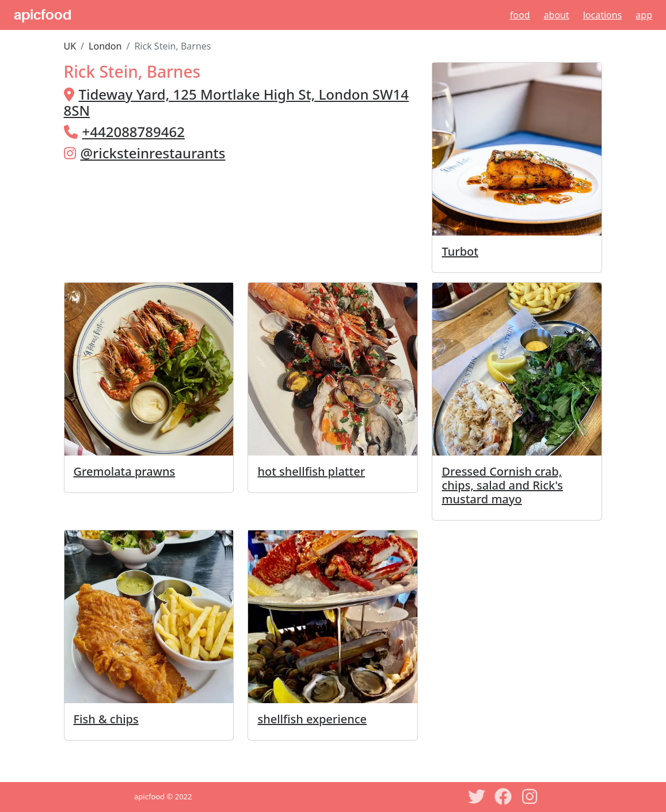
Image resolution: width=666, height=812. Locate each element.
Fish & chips (106, 719)
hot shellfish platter (311, 471)
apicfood (43, 15)
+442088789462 (134, 132)
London (105, 46)
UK (70, 46)
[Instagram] (530, 796)
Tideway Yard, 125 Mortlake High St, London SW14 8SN (237, 103)
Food (520, 15)
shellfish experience (312, 719)
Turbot (460, 251)
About (557, 15)
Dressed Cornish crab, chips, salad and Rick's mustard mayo (502, 485)
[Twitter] (477, 796)
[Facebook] (503, 796)
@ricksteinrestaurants (153, 153)
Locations (603, 15)
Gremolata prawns (125, 471)
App (644, 15)
